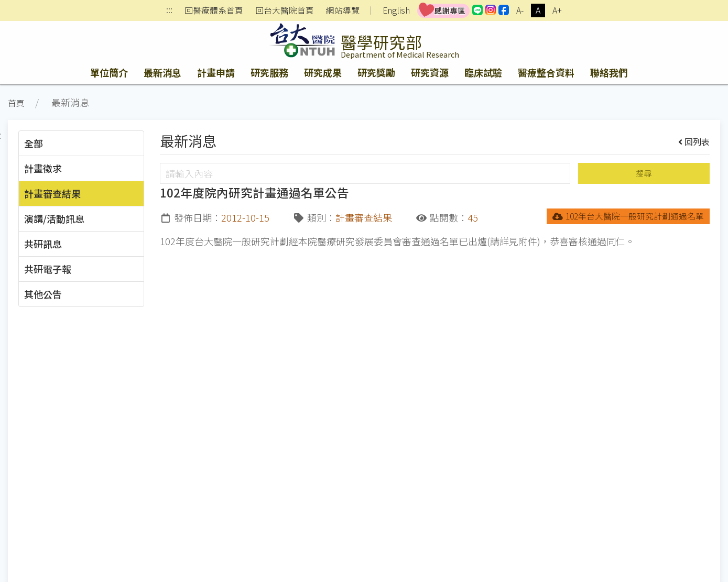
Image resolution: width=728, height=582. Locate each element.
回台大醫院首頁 (285, 10)
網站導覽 (343, 10)
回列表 (694, 141)
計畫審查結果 (52, 193)
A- (520, 10)
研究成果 (323, 72)
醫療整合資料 (546, 72)
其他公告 (43, 294)
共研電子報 (48, 269)
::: (169, 11)
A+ (557, 10)
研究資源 (430, 72)
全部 (34, 143)
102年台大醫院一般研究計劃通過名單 (628, 216)
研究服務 (269, 72)
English (396, 10)
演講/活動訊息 (54, 218)
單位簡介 (109, 72)
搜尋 (644, 173)
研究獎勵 (376, 72)
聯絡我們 (609, 72)
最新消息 (162, 72)
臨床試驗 (483, 72)
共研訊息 (43, 244)
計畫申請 (216, 72)
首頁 (16, 103)
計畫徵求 (43, 168)
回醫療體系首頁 (214, 10)
